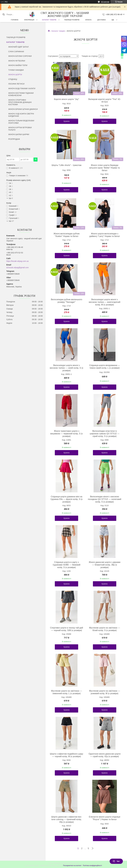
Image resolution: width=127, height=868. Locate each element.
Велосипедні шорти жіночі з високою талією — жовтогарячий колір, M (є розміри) (105, 302)
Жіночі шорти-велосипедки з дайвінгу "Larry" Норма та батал (105, 235)
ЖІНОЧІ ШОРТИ (15, 75)
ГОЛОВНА (15, 20)
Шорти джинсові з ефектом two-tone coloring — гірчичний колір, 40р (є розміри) (66, 819)
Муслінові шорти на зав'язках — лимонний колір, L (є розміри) (66, 692)
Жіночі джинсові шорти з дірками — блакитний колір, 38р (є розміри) (105, 565)
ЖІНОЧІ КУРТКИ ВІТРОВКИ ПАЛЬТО (20, 129)
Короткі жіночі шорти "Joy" (67, 99)
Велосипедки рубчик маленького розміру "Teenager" (67, 301)
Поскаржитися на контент (72, 866)
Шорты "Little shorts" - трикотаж (66, 165)
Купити (67, 121)
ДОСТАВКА (102, 20)
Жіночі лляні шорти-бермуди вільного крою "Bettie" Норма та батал (105, 168)
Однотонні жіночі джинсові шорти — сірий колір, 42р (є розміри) (105, 755)
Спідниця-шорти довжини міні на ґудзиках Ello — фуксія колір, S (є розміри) (66, 499)
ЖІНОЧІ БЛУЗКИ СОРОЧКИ (20, 56)
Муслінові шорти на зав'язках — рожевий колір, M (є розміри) (105, 692)
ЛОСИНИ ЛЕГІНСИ (16, 84)
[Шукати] (4, 14)
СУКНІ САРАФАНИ (16, 52)
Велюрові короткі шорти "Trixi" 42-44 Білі (105, 101)
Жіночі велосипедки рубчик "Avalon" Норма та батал (67, 235)
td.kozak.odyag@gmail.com (17, 268)
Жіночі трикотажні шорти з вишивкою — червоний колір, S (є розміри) (66, 434)
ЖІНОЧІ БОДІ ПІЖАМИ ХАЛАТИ (22, 88)
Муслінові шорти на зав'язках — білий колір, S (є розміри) (105, 629)
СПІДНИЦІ (13, 79)
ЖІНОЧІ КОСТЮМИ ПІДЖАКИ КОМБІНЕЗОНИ (21, 94)
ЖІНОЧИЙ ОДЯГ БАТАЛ (18, 47)
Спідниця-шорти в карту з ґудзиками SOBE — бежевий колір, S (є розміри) (67, 565)
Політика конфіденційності (92, 866)
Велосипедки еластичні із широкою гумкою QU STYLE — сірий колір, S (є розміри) (105, 434)
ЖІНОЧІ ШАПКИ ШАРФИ (19, 134)
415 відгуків (105, 2)
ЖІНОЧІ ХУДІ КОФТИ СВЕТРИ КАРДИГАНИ (21, 115)
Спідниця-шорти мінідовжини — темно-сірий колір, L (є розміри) (105, 367)
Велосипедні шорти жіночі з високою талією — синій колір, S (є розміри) (67, 368)
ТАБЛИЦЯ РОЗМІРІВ (72, 20)
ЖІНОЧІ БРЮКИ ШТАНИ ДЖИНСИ (23, 109)
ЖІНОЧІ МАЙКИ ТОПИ (18, 65)
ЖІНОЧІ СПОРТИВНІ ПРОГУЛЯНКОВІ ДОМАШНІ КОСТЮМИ (20, 102)
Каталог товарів (58, 31)
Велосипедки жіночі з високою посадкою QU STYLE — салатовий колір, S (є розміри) (105, 499)
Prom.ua (76, 863)
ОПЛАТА (88, 20)
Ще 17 (11, 221)
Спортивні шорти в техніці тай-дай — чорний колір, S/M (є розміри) (66, 629)
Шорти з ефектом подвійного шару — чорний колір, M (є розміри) (67, 755)
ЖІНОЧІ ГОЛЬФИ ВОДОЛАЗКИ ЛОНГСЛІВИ (21, 122)
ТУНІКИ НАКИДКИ (16, 70)
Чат (116, 861)
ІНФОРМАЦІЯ (29, 20)
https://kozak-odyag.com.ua (17, 261)
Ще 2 (11, 198)
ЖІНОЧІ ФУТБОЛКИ (17, 61)
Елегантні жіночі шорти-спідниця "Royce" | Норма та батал (105, 818)
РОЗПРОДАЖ (14, 139)
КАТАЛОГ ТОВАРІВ (49, 20)
